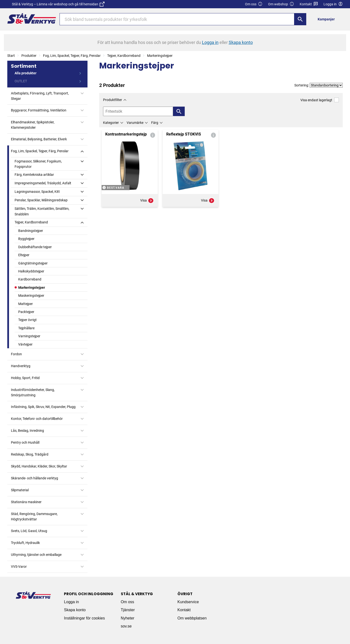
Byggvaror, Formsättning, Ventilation (39, 110)
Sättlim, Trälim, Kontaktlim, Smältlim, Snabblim (42, 211)
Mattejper (26, 304)
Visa (147, 201)
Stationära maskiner (26, 502)
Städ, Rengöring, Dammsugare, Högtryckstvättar (34, 517)
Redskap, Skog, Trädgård (30, 454)
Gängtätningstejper (33, 263)
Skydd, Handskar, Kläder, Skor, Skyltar (39, 466)
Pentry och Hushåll (25, 442)
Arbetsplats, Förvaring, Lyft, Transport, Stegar (40, 96)
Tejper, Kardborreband (124, 56)
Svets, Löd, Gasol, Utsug (29, 531)
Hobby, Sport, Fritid (25, 378)
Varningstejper (29, 336)
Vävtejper (25, 344)
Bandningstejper (31, 231)
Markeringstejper (160, 56)
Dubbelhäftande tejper (35, 247)
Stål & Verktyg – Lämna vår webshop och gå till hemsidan (58, 4)
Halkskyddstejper (31, 271)
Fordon (16, 354)
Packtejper (26, 312)
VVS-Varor (19, 567)
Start (11, 56)
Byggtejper (26, 239)
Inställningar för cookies (84, 618)
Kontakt (309, 4)
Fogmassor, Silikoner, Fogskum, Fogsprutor (38, 164)
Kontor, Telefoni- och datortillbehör (37, 419)
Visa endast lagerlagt (320, 100)
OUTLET (21, 81)
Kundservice (188, 602)
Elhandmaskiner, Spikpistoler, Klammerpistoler (33, 125)
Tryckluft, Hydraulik (25, 543)
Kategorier (111, 123)
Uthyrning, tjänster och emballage (36, 555)
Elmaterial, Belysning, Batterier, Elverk (39, 139)
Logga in (71, 602)
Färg (155, 123)
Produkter (29, 56)
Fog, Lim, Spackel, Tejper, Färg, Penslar (72, 56)
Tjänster (128, 610)
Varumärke (135, 123)
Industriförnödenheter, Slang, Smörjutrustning (33, 392)
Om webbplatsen (192, 618)
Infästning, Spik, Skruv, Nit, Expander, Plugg (43, 407)
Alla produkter (26, 73)
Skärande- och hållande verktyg (35, 478)
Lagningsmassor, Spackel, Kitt (37, 192)
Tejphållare (26, 328)
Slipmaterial (20, 490)
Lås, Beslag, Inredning (27, 431)
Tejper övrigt (27, 320)
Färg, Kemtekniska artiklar (34, 175)
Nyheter (128, 618)
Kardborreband (30, 279)
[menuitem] (328, 19)
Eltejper (24, 255)
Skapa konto (75, 610)
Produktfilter (113, 100)
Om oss (254, 4)
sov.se (126, 626)
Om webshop (281, 4)
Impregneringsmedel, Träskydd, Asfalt (43, 183)
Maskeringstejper (31, 296)
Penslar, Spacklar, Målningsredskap (41, 200)
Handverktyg (21, 366)
